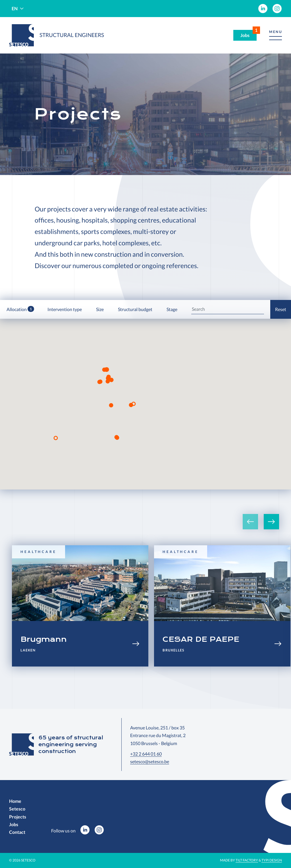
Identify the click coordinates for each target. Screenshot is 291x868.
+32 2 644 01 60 (146, 754)
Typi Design (272, 860)
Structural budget (136, 309)
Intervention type (65, 309)
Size (100, 309)
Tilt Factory (247, 860)
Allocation (20, 309)
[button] (276, 35)
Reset (281, 309)
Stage (172, 309)
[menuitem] (263, 9)
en (15, 8)
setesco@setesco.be (150, 761)
